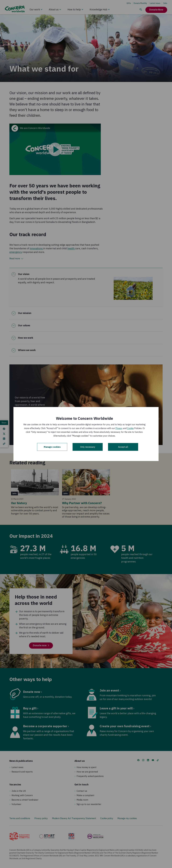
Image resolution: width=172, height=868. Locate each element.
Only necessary (88, 447)
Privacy (119, 428)
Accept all (123, 447)
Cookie (130, 428)
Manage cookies (52, 447)
